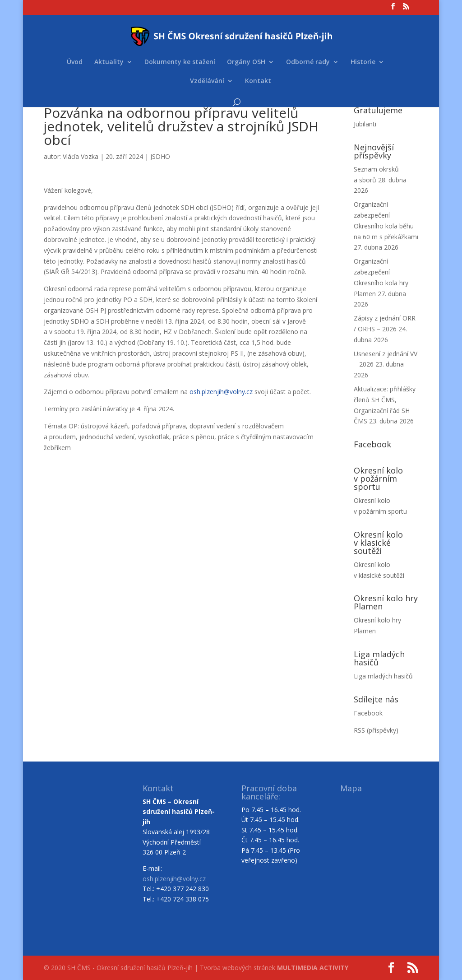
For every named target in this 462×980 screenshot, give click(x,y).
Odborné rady (308, 62)
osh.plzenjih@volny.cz (221, 392)
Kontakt (258, 81)
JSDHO (160, 156)
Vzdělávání (207, 81)
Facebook (368, 713)
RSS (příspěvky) (376, 730)
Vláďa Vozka (81, 156)
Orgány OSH (246, 62)
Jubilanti (365, 124)
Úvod (75, 62)
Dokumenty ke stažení (180, 62)
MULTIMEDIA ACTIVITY (313, 968)
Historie (363, 62)
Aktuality (109, 62)
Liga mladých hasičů (383, 676)
